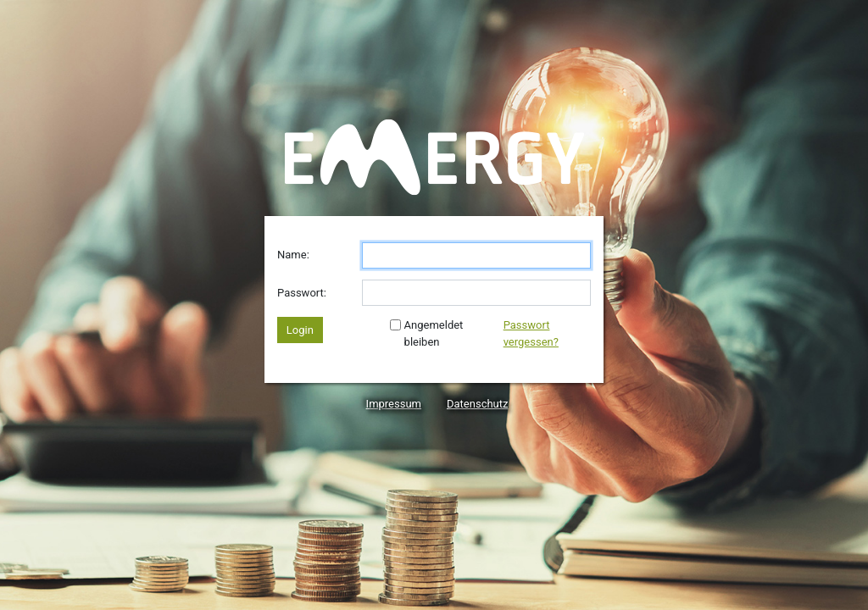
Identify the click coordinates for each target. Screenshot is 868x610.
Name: (293, 255)
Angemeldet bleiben (426, 333)
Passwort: (302, 293)
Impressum (394, 404)
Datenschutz (477, 404)
